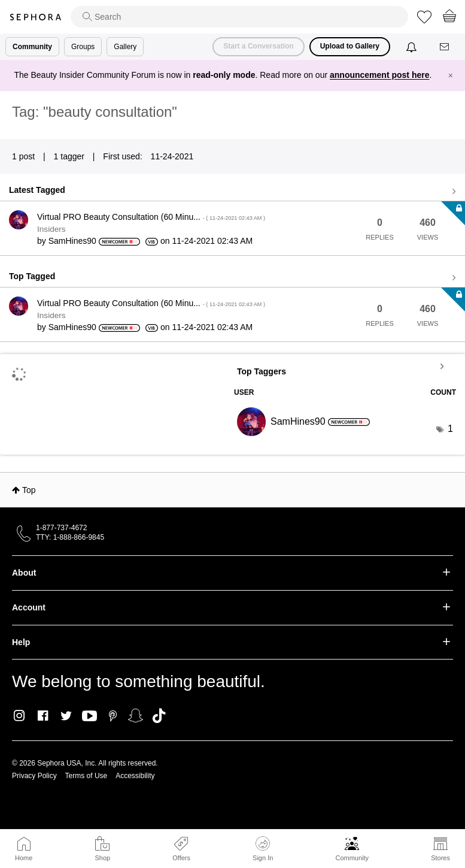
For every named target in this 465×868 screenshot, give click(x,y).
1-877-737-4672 (61, 528)
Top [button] (29, 490)
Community (352, 858)
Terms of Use (86, 776)
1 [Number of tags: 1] (450, 429)
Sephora (35, 17)
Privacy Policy (34, 776)
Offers (181, 858)
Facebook (43, 716)
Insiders (51, 229)
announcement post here (379, 75)
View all (232, 192)
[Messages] (445, 47)
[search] (239, 17)
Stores (440, 858)
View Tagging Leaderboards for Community (345, 366)
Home (24, 858)
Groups (83, 47)
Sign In (263, 849)
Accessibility (135, 776)
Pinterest (113, 716)
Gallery (125, 47)
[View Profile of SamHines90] (72, 241)
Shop (102, 858)
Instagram (19, 716)
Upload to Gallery (350, 46)
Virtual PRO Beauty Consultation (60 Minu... (151, 217)
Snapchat (136, 716)
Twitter (66, 716)
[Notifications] (413, 47)
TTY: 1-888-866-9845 (70, 537)
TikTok (159, 716)
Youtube (89, 716)
